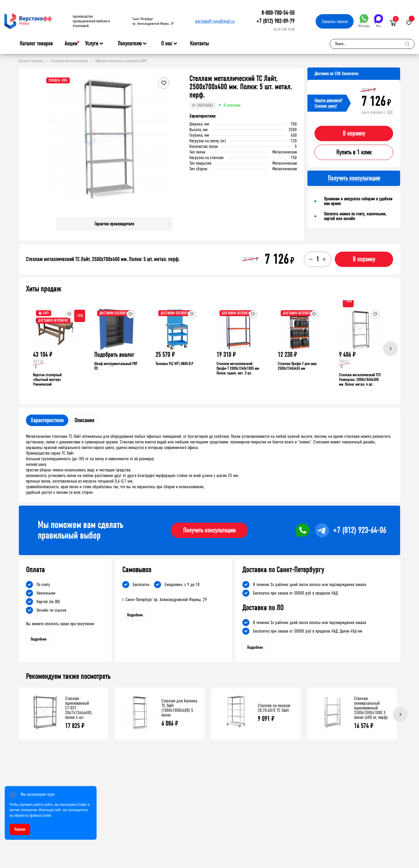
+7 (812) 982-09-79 (275, 21)
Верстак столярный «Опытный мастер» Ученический (47, 380)
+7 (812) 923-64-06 (359, 530)
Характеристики (47, 420)
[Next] (390, 349)
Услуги (92, 44)
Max (379, 21)
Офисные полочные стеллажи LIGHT (121, 61)
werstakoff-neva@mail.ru (215, 21)
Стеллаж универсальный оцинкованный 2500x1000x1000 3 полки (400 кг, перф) (371, 708)
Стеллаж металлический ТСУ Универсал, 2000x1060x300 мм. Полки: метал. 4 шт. (360, 380)
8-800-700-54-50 (278, 13)
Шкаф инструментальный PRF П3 (116, 366)
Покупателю (130, 44)
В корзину (354, 133)
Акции (71, 43)
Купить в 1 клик (354, 152)
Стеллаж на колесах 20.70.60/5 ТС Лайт (274, 708)
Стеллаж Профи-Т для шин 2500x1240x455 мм (297, 366)
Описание (84, 420)
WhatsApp (364, 21)
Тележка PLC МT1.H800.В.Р (174, 364)
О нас (167, 44)
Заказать (335, 21)
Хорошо (20, 829)
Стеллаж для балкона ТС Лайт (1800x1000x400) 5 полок (179, 708)
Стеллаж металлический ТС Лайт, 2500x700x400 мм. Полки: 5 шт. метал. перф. (103, 259)
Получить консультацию (209, 530)
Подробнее (39, 639)
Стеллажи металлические (69, 61)
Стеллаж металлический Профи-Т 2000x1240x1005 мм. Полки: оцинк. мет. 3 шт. (238, 368)
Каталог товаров (36, 44)
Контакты (199, 43)
